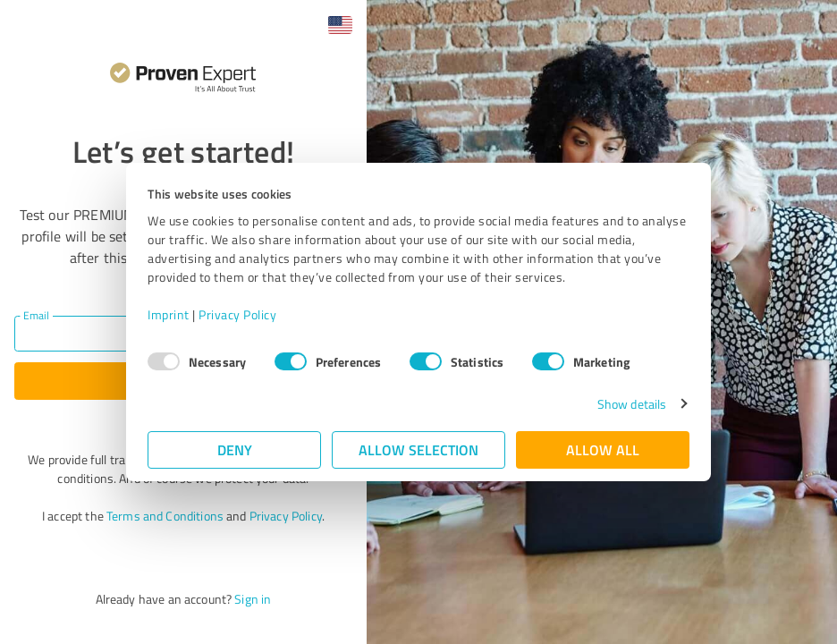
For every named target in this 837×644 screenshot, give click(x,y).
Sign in (253, 599)
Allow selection (418, 449)
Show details (632, 404)
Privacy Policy (237, 314)
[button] (340, 25)
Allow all (603, 449)
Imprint (169, 314)
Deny (235, 449)
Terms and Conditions (165, 516)
